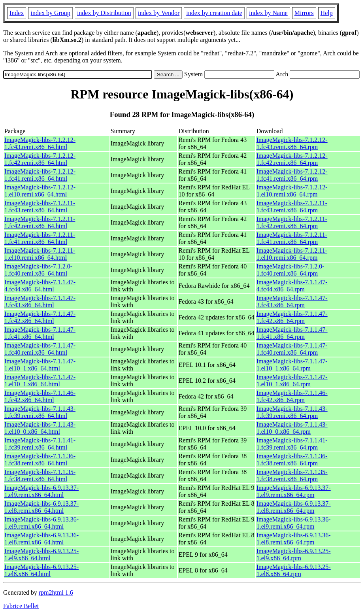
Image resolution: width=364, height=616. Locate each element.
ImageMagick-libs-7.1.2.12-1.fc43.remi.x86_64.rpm (292, 143)
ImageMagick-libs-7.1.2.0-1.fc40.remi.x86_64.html (38, 270)
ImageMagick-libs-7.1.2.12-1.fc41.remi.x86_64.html (40, 175)
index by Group (50, 13)
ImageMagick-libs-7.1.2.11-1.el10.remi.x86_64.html (40, 254)
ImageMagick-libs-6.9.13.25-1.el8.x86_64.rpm (294, 570)
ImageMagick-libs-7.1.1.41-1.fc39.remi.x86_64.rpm (292, 444)
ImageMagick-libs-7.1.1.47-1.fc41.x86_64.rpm (292, 333)
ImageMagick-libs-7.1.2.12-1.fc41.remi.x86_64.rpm (292, 175)
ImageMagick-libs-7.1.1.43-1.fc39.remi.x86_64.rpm (292, 412)
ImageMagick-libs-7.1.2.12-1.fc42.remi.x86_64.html (40, 159)
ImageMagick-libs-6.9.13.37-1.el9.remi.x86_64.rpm (294, 491)
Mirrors (304, 13)
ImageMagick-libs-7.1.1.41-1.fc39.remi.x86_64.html (40, 444)
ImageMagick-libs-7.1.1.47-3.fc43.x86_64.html (40, 301)
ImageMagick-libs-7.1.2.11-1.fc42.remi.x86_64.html (40, 222)
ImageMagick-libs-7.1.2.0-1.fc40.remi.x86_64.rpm (290, 270)
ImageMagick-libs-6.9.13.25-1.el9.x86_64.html (41, 555)
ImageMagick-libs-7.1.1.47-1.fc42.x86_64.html (40, 317)
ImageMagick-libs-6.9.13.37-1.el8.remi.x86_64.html (41, 507)
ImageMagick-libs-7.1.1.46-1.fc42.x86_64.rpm (292, 396)
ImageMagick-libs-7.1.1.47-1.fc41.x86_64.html (40, 333)
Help (327, 13)
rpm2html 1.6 (56, 592)
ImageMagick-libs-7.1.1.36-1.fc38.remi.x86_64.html (40, 460)
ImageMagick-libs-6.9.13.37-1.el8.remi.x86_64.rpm (294, 507)
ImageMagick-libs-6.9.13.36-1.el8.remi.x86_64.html (41, 539)
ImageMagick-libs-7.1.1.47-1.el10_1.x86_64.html (40, 365)
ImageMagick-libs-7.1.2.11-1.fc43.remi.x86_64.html (40, 207)
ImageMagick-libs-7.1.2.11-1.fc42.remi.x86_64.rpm (292, 222)
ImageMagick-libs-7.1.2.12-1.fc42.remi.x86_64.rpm (292, 159)
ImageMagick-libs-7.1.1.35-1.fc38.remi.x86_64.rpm (292, 475)
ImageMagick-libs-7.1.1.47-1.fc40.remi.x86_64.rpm (292, 349)
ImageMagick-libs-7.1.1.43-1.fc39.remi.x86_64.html (40, 412)
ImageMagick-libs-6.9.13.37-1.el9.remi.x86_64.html (41, 491)
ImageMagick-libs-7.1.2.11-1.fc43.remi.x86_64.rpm (292, 207)
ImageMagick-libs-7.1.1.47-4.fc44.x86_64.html (40, 286)
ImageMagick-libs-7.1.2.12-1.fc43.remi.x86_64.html (40, 143)
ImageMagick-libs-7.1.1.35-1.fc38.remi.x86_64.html (40, 475)
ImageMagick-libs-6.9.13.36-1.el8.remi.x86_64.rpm (294, 539)
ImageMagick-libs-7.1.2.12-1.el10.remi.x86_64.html (40, 191)
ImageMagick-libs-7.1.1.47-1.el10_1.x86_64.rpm (292, 365)
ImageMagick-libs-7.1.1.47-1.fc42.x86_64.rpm (292, 317)
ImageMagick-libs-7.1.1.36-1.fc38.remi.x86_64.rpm (292, 460)
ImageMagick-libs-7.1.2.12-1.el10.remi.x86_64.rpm (292, 191)
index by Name (268, 13)
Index (17, 13)
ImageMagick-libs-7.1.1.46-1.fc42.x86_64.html (40, 396)
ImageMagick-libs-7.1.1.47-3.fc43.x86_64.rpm (292, 301)
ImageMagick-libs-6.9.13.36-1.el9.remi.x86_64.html (41, 523)
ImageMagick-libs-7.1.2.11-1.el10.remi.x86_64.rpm (292, 254)
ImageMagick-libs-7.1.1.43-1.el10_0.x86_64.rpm (292, 428)
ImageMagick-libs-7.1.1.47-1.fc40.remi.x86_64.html (40, 349)
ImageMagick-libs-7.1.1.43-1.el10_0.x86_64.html (40, 428)
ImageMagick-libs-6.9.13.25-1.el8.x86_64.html (41, 570)
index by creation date (214, 13)
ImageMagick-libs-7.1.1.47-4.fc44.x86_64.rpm (292, 286)
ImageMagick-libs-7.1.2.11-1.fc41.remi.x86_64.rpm (292, 238)
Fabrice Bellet (21, 606)
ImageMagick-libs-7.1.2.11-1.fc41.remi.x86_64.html (40, 238)
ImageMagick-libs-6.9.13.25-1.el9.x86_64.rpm (294, 555)
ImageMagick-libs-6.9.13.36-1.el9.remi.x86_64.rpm (294, 523)
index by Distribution (104, 13)
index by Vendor (159, 13)
